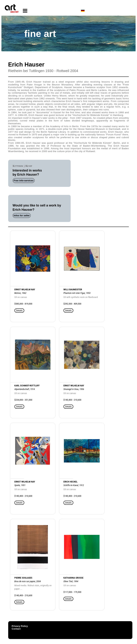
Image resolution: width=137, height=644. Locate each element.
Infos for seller (22, 215)
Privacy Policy (20, 626)
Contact (16, 629)
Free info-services (24, 181)
